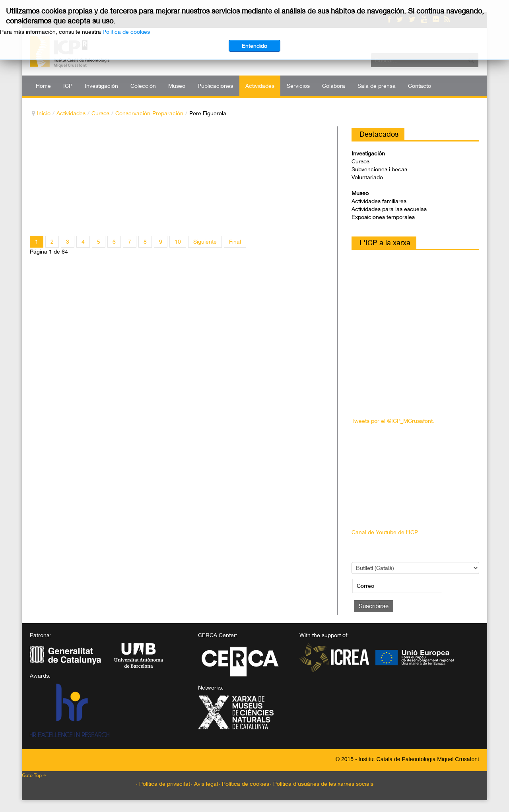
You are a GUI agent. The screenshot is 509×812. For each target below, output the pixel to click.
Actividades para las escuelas (389, 209)
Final (235, 242)
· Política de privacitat (163, 784)
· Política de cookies (244, 784)
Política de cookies (126, 32)
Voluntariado (367, 177)
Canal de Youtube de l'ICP (385, 532)
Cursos (100, 113)
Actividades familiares (379, 201)
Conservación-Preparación (149, 113)
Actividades (71, 113)
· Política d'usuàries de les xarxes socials (322, 784)
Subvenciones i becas (379, 169)
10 (178, 242)
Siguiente (205, 242)
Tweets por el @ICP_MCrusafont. (393, 421)
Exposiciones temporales (383, 217)
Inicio (44, 113)
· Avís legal (204, 784)
